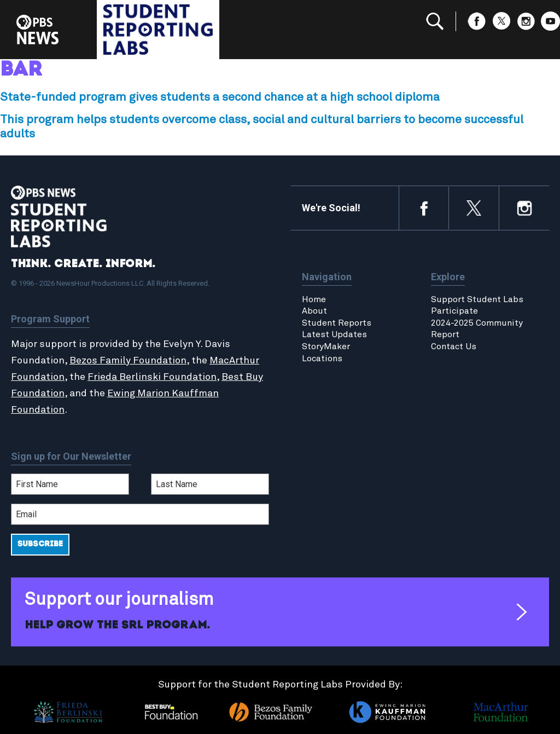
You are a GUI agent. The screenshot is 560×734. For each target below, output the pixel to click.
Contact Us (454, 346)
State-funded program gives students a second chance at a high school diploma (220, 97)
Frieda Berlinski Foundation (152, 377)
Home (314, 299)
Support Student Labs (477, 299)
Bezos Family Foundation (128, 361)
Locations (322, 359)
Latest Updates (334, 334)
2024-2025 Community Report (477, 329)
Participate (454, 311)
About (314, 311)
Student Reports (337, 323)
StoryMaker (326, 346)
